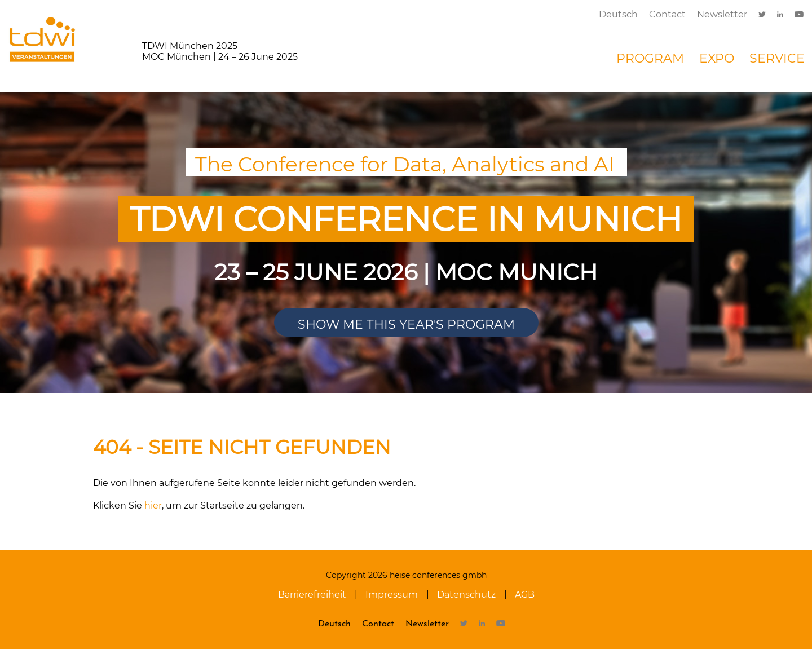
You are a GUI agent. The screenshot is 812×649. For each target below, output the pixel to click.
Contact (667, 14)
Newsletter (722, 14)
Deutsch (618, 14)
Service (777, 58)
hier (153, 505)
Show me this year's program (406, 324)
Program (650, 58)
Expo (717, 58)
